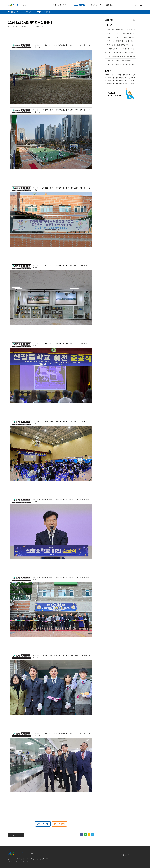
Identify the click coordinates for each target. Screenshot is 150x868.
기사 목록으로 (16, 835)
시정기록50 (48, 12)
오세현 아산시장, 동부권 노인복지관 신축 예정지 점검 (120, 37)
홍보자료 (109, 5)
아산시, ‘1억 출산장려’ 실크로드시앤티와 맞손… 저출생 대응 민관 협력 (120, 57)
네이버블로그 (85, 835)
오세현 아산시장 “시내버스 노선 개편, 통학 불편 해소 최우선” (120, 49)
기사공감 (62, 824)
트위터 (93, 835)
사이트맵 (140, 5)
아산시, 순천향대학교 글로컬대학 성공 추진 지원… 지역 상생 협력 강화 (120, 34)
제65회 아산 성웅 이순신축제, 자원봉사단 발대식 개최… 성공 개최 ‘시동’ (120, 64)
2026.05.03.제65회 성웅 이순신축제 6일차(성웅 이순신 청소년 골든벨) (120, 81)
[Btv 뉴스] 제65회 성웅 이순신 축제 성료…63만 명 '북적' (120, 75)
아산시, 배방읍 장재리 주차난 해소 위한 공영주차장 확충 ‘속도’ (120, 41)
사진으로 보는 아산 (79, 5)
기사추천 (46, 824)
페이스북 (82, 835)
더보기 (134, 20)
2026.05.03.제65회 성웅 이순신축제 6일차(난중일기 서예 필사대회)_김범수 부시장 (120, 84)
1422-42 (52, 859)
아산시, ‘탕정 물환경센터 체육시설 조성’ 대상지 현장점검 (120, 53)
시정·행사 (109, 25)
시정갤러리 (38, 12)
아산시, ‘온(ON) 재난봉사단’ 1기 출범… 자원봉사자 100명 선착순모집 (120, 45)
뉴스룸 (45, 5)
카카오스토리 (89, 835)
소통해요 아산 (96, 5)
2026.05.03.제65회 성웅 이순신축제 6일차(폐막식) (120, 78)
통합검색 (135, 5)
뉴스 (17, 5)
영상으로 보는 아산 (60, 5)
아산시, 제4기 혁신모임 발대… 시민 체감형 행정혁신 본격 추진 (120, 30)
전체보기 (29, 12)
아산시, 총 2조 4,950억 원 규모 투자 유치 (118, 61)
